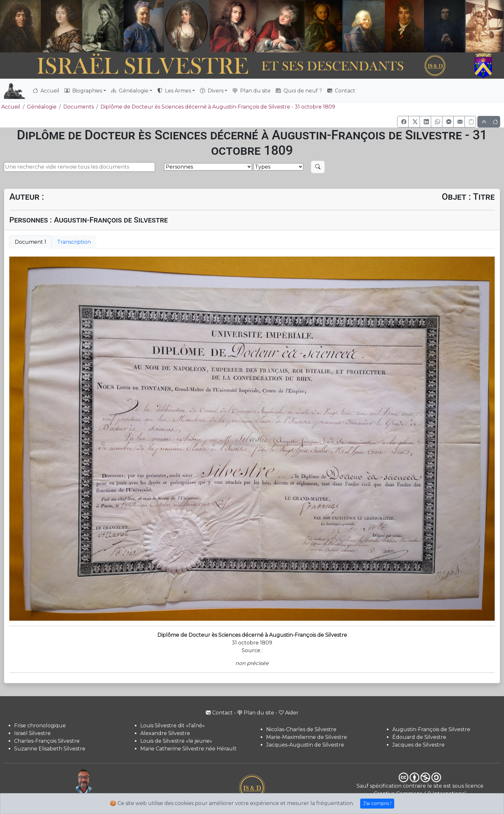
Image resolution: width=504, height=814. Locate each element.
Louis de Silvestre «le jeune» (176, 741)
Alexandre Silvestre (165, 733)
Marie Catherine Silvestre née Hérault (188, 749)
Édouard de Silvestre (419, 737)
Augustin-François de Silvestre (431, 729)
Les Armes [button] (174, 91)
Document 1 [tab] (30, 242)
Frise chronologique (40, 726)
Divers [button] (212, 91)
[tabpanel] (252, 439)
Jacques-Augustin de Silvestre (305, 745)
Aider (289, 713)
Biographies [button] (83, 91)
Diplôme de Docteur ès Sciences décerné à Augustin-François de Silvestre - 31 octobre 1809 (218, 107)
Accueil (46, 91)
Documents (78, 107)
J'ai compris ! (377, 803)
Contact (341, 91)
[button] (403, 122)
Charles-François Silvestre (47, 741)
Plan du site (252, 91)
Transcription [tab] (74, 242)
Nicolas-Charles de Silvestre (301, 729)
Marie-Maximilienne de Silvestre (307, 737)
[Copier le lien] (470, 122)
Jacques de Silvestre (418, 745)
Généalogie (42, 107)
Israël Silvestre (32, 733)
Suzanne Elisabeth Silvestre (50, 749)
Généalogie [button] (130, 91)
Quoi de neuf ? (299, 91)
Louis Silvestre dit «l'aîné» (173, 726)
